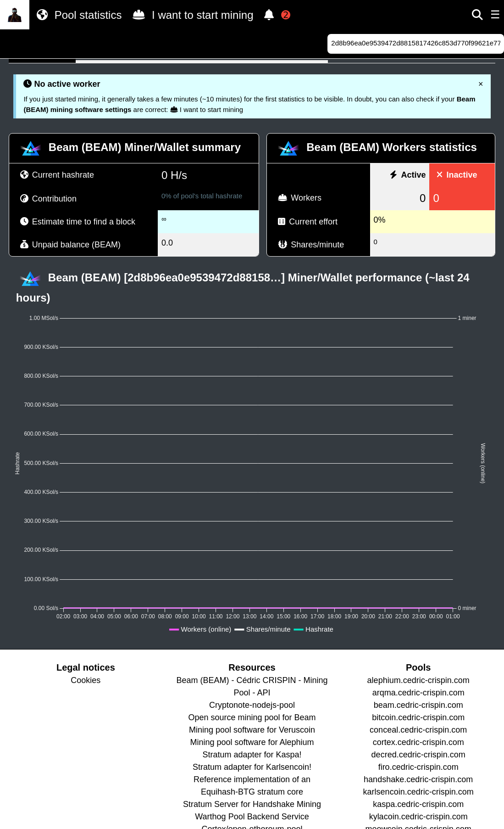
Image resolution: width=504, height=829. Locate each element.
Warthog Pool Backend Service (252, 817)
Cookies (86, 680)
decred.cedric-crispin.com (418, 755)
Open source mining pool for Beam (252, 717)
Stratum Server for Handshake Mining (252, 804)
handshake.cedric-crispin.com (418, 779)
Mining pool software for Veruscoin (252, 730)
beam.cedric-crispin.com (418, 705)
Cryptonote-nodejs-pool (252, 705)
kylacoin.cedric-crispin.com (418, 817)
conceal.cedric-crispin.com (418, 730)
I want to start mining (191, 15)
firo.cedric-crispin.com (418, 767)
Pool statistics (77, 15)
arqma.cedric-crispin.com (418, 693)
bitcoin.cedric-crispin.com (418, 717)
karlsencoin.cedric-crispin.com (418, 792)
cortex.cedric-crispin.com (418, 742)
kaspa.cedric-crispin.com (418, 804)
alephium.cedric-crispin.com (418, 680)
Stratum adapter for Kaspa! (252, 755)
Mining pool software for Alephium (252, 742)
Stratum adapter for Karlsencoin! (252, 767)
